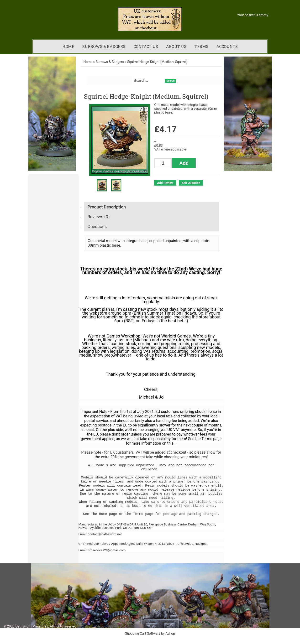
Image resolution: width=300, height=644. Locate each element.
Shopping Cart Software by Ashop (150, 634)
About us (176, 46)
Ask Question (191, 183)
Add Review (165, 183)
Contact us (146, 46)
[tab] (152, 207)
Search (170, 81)
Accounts (227, 46)
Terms (201, 46)
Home (68, 46)
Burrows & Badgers (104, 46)
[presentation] (152, 207)
